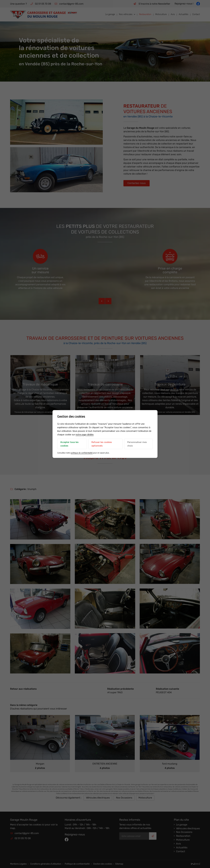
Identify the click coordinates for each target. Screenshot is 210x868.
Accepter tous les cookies (69, 444)
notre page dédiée (85, 434)
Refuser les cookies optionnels (102, 444)
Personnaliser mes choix (137, 444)
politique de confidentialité (82, 453)
